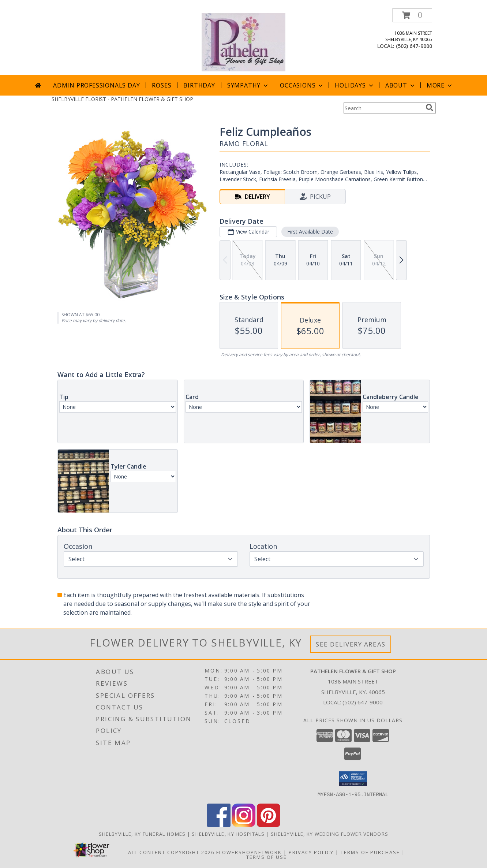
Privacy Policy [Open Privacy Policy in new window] (311, 852)
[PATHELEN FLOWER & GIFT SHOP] (243, 42)
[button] (412, 15)
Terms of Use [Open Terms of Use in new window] (267, 857)
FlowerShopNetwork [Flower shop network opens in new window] (249, 852)
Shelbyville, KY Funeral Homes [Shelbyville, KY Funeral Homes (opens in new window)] (142, 834)
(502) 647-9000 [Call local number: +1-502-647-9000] (414, 46)
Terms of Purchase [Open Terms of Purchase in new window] (370, 852)
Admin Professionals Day (96, 85)
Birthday (199, 85)
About (401, 85)
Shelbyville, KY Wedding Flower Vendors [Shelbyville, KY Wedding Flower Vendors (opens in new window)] (329, 834)
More (440, 85)
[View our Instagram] (244, 825)
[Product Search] (383, 108)
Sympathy (248, 85)
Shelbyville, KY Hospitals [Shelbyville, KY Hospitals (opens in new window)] (228, 834)
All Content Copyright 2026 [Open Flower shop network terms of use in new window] (171, 852)
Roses (162, 85)
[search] (430, 108)
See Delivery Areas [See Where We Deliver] (351, 644)
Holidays (355, 85)
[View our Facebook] (219, 825)
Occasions (302, 85)
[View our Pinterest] (269, 825)
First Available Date (310, 232)
